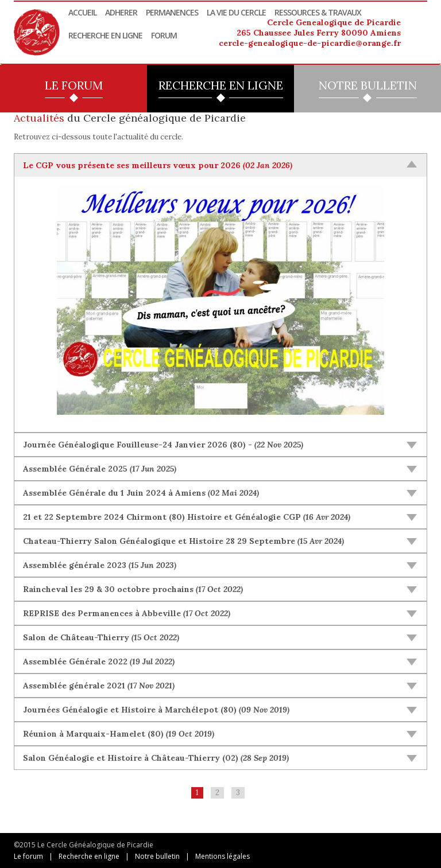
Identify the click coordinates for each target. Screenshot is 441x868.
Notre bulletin (157, 856)
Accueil (82, 12)
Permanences (172, 12)
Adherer (121, 12)
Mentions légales (223, 856)
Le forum (28, 856)
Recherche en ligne (105, 35)
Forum (164, 35)
